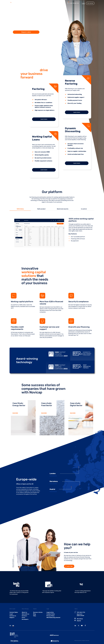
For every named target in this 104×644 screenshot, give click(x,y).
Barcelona (80, 621)
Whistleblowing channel (52, 621)
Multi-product (41, 209)
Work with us (25, 617)
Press (23, 621)
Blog (34, 617)
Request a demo (26, 32)
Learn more (44, 119)
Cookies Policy (49, 617)
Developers (25, 622)
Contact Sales (13, 615)
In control (84, 209)
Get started (90, 3)
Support (12, 621)
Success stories (37, 615)
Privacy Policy (49, 619)
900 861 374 (81, 615)
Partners (44, 3)
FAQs (34, 619)
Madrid (79, 623)
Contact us (13, 619)
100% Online (20, 209)
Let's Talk (72, 566)
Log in (84, 3)
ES (10, 628)
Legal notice (49, 615)
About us (24, 615)
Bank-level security (63, 209)
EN (13, 628)
